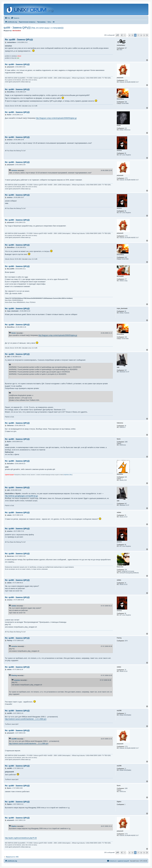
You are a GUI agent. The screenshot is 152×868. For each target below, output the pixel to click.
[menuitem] (8, 18)
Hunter (14, 333)
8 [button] (141, 35)
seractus (14, 170)
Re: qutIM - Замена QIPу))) (19, 40)
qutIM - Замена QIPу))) (34, 28)
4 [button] (129, 35)
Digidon (14, 826)
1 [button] (125, 35)
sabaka (14, 606)
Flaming (14, 675)
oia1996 (14, 739)
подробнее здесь (68, 475)
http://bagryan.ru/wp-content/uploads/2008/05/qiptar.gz (56, 118)
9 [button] (144, 35)
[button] (117, 35)
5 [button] (132, 35)
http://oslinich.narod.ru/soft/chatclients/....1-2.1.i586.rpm (26, 719)
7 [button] (138, 35)
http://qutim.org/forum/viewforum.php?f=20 (21, 838)
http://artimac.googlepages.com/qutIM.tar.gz (21, 496)
